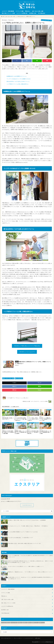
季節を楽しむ (28, 11)
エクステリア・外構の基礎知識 (8, 11)
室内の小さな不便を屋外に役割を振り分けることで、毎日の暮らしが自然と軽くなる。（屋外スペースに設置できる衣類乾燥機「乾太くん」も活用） (27, 562)
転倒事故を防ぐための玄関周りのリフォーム (17, 76)
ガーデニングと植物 (20, 11)
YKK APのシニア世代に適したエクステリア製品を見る (27, 346)
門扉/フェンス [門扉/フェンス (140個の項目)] (42, 623)
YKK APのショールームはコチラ (27, 352)
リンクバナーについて (27, 505)
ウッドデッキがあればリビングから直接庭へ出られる (19, 79)
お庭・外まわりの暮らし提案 (38, 11)
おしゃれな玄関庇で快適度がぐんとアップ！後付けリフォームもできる (23, 532)
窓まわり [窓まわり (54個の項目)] (30, 623)
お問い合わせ (38, 638)
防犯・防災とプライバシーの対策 (8, 13)
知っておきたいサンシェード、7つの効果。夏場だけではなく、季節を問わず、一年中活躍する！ (28, 526)
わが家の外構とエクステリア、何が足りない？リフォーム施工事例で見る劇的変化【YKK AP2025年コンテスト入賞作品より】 (27, 579)
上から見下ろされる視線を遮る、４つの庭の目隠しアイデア (20, 538)
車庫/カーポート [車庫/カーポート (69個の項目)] (35, 623)
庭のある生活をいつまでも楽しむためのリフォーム (18, 81)
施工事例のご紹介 (33, 13)
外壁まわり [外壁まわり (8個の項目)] (20, 623)
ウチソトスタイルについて (6, 638)
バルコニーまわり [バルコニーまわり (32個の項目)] (14, 623)
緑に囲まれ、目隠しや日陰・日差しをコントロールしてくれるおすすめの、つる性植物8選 (27, 520)
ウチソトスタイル (42, 642)
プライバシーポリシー (18, 638)
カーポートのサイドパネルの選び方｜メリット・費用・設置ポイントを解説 (22, 568)
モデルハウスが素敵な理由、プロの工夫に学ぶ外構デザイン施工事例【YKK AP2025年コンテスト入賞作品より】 (27, 557)
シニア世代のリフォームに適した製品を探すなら (18, 84)
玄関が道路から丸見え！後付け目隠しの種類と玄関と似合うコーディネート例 (24, 543)
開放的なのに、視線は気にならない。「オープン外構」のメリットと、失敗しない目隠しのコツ (27, 573)
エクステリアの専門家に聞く (22, 13)
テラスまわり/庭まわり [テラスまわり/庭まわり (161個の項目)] (6, 623)
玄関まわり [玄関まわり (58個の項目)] (25, 623)
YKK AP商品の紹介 (42, 13)
